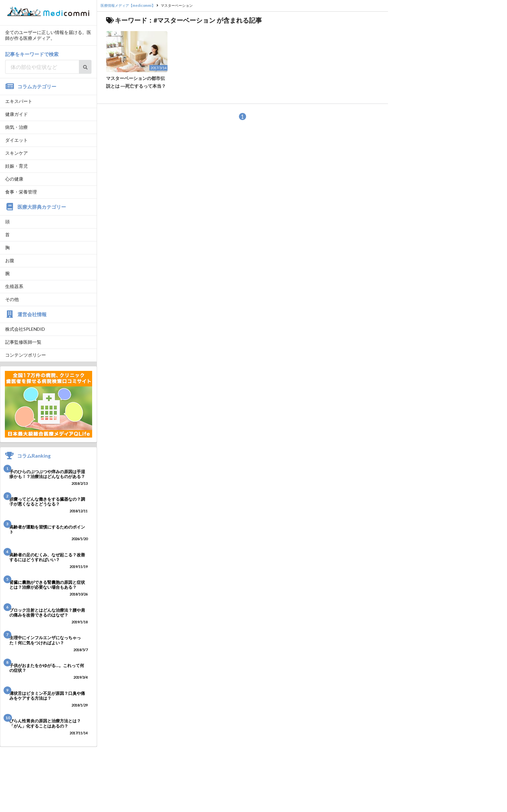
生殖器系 (14, 286)
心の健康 (14, 179)
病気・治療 (16, 127)
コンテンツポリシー (26, 355)
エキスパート (19, 101)
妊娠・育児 (16, 166)
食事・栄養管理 (21, 192)
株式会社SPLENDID (25, 329)
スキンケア (16, 153)
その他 (12, 299)
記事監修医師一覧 (23, 342)
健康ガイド (16, 114)
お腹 (10, 260)
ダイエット (16, 140)
